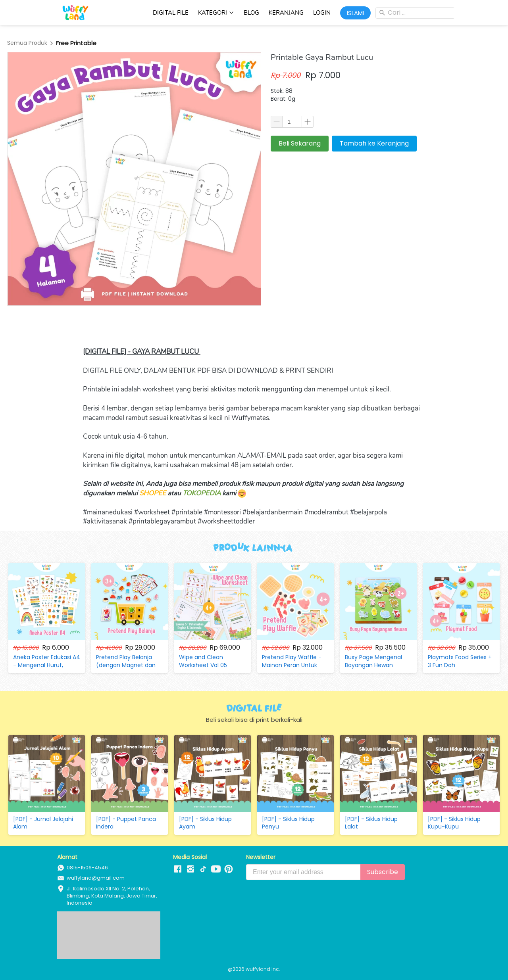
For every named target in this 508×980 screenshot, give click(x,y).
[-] (178, 869)
